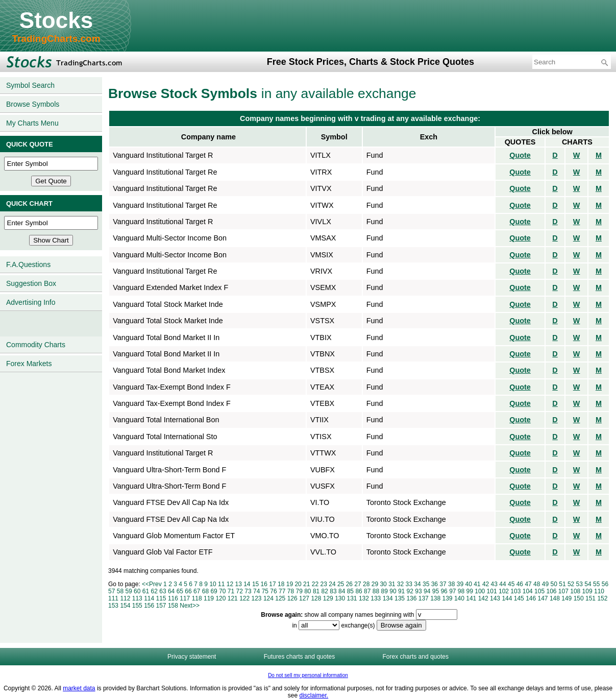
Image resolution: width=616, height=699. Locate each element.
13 (238, 584)
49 (545, 584)
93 (418, 591)
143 (495, 598)
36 (435, 584)
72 (240, 591)
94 (427, 591)
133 (376, 598)
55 (596, 584)
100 (480, 591)
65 (180, 591)
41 (477, 584)
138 (435, 598)
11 (221, 584)
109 (587, 591)
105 (539, 591)
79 (299, 591)
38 (451, 584)
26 (349, 584)
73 (248, 591)
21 (306, 584)
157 (161, 606)
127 (304, 598)
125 (280, 598)
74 (256, 591)
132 (364, 598)
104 (528, 591)
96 (444, 591)
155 (137, 606)
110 (599, 591)
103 (515, 591)
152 (602, 598)
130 (340, 598)
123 (257, 598)
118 (197, 598)
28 (366, 584)
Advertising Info (31, 302)
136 (411, 598)
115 (161, 598)
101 (492, 591)
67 (197, 591)
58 (120, 591)
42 (486, 584)
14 (247, 584)
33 (409, 584)
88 (376, 591)
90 (393, 591)
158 (173, 606)
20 (298, 584)
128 (316, 598)
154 (125, 606)
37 (443, 584)
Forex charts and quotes (416, 657)
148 (555, 598)
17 (272, 584)
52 (571, 584)
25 (341, 584)
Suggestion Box (31, 283)
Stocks (56, 20)
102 (504, 591)
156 (149, 606)
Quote (520, 155)
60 (137, 591)
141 (471, 598)
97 (452, 591)
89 (385, 591)
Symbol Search (30, 85)
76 (273, 591)
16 (264, 584)
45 (511, 584)
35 (426, 584)
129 (328, 598)
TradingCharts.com (56, 39)
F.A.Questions (28, 264)
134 (388, 598)
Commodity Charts (36, 345)
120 (220, 598)
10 (213, 584)
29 (375, 584)
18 (281, 584)
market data (79, 688)
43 (494, 584)
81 (316, 591)
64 (171, 591)
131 (352, 598)
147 (543, 598)
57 (112, 591)
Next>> (190, 606)
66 (188, 591)
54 (588, 584)
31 (392, 584)
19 (290, 584)
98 (461, 591)
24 (332, 584)
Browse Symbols (33, 104)
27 (358, 584)
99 (470, 591)
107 (563, 591)
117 (185, 598)
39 (460, 584)
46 (520, 584)
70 (222, 591)
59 (128, 591)
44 (502, 584)
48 (537, 584)
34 (417, 584)
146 (531, 598)
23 (324, 584)
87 (367, 591)
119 (209, 598)
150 (579, 598)
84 (342, 591)
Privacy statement (192, 657)
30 (383, 584)
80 (307, 591)
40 (468, 584)
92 (410, 591)
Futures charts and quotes (299, 657)
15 (255, 584)
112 (125, 598)
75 (265, 591)
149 (566, 598)
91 (401, 591)
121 (233, 598)
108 (575, 591)
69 (214, 591)
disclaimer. (314, 695)
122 (244, 598)
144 (507, 598)
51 (562, 584)
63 (163, 591)
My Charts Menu (32, 123)
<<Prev (152, 584)
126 (292, 598)
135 (400, 598)
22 (315, 584)
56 (605, 584)
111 (113, 598)
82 (325, 591)
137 (424, 598)
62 (154, 591)
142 (483, 598)
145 (519, 598)
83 (333, 591)
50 (554, 584)
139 (448, 598)
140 (459, 598)
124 (268, 598)
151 (590, 598)
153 (113, 606)
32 (400, 584)
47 (528, 584)
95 (436, 591)
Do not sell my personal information (308, 675)
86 (359, 591)
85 (350, 591)
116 (173, 598)
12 (230, 584)
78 (291, 591)
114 (149, 598)
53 (580, 584)
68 (205, 591)
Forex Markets (29, 364)
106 (551, 591)
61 (146, 591)
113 (137, 598)
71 (231, 591)
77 (282, 591)
